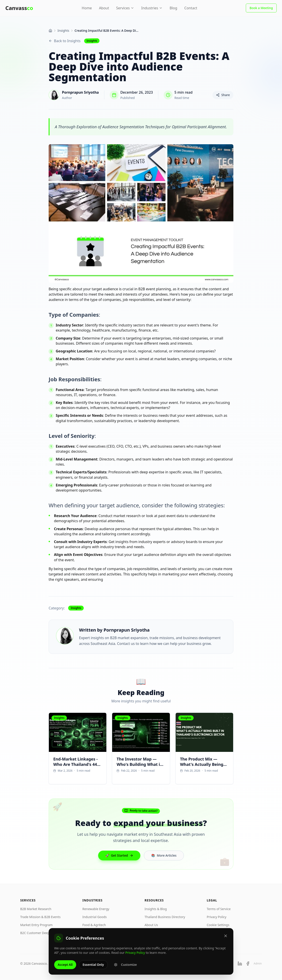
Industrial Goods (94, 917)
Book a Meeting (261, 8)
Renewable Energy (96, 909)
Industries (152, 8)
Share (223, 95)
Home (87, 8)
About (104, 8)
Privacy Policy (216, 917)
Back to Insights (65, 41)
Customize (125, 966)
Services (125, 8)
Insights (63, 31)
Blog (173, 8)
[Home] (50, 31)
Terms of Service (219, 909)
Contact (191, 8)
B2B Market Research (36, 909)
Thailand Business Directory (165, 917)
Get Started (119, 856)
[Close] (226, 938)
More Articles (164, 856)
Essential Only (93, 966)
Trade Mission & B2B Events (40, 917)
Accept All (65, 966)
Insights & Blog (156, 909)
